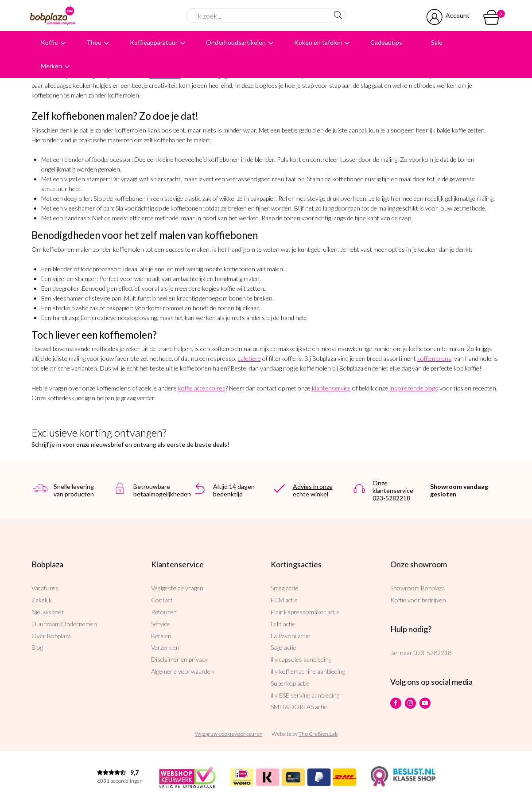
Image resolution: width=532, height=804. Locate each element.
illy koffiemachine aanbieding (308, 671)
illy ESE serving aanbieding (305, 695)
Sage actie (283, 647)
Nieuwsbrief (47, 612)
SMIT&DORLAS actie (299, 707)
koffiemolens (434, 358)
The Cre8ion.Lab (318, 734)
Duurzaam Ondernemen (64, 624)
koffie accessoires (202, 388)
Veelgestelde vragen (177, 588)
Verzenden (165, 647)
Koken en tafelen (318, 42)
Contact (162, 600)
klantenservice (331, 388)
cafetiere (249, 358)
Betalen (161, 636)
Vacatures (45, 588)
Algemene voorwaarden (183, 671)
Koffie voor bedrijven (418, 600)
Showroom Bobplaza (417, 588)
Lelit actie (283, 624)
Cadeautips (386, 42)
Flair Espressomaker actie (305, 612)
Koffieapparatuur (154, 42)
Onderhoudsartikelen (236, 42)
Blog (37, 647)
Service (161, 624)
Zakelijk (42, 600)
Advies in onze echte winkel (313, 490)
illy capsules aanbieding (301, 659)
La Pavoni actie (290, 636)
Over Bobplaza (51, 636)
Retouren (164, 612)
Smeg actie (284, 588)
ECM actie (284, 600)
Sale (437, 42)
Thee (94, 42)
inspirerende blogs (413, 388)
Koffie (49, 42)
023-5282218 (433, 653)
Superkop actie (290, 683)
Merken (51, 66)
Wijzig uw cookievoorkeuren (229, 734)
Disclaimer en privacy (179, 659)
